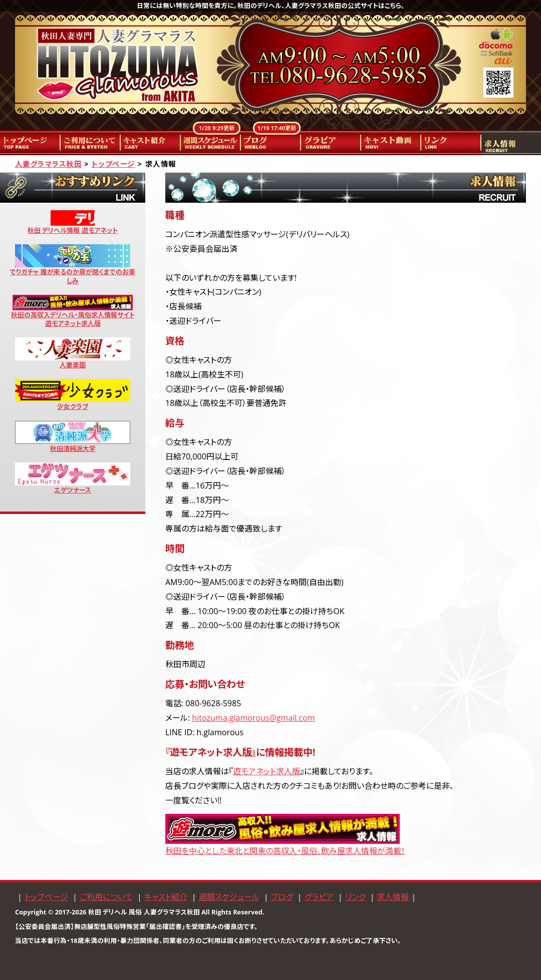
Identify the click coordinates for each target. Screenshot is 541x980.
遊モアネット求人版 (266, 771)
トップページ (30, 143)
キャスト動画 (391, 143)
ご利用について (90, 143)
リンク (451, 143)
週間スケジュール (210, 143)
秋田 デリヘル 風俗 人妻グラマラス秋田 (144, 912)
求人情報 (511, 143)
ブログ (270, 143)
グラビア (331, 143)
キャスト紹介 (150, 143)
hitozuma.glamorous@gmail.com (253, 718)
